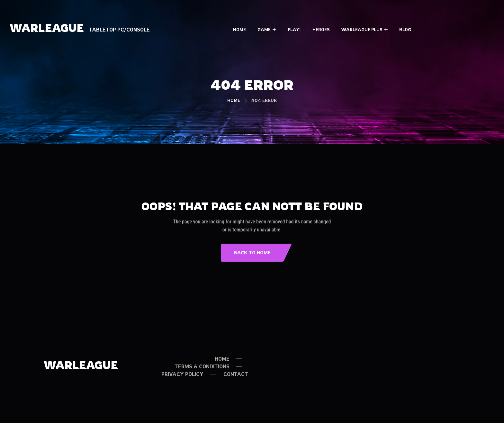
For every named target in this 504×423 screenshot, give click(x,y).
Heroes (321, 29)
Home (239, 29)
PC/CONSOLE (134, 30)
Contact (236, 374)
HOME (222, 359)
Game (264, 29)
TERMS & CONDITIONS (202, 366)
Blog (405, 29)
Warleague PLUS (362, 29)
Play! (294, 29)
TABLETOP (103, 30)
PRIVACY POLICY (182, 374)
